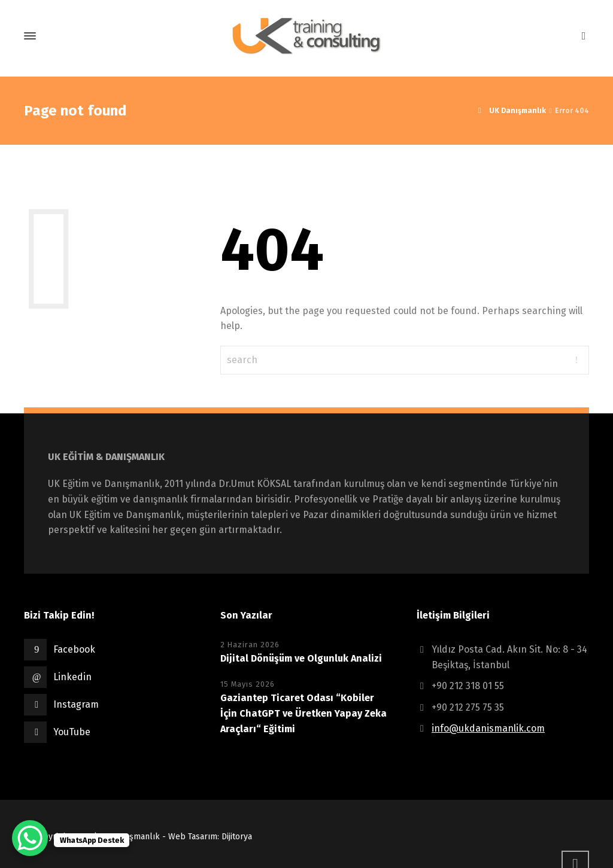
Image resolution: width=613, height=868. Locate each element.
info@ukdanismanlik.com (488, 728)
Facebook (74, 649)
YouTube (72, 732)
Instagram (76, 704)
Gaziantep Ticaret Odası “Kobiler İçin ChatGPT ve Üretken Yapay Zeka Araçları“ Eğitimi (304, 713)
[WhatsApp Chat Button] (30, 838)
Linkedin (72, 677)
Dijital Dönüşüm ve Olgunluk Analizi (302, 658)
